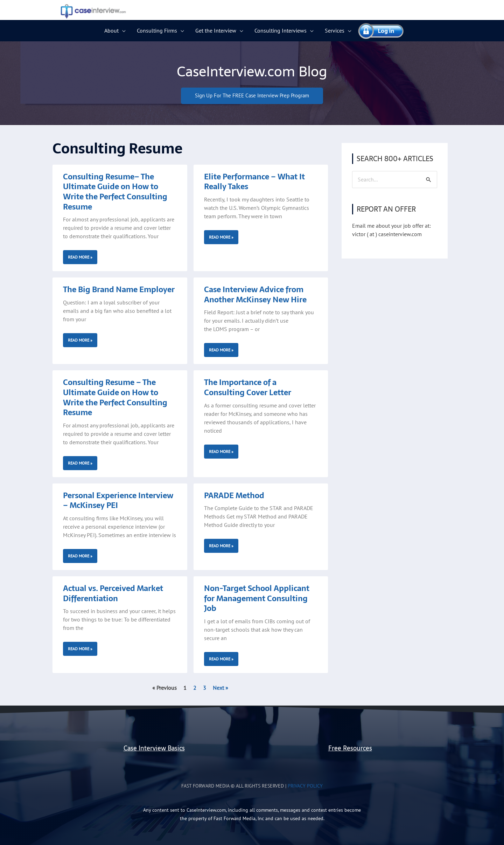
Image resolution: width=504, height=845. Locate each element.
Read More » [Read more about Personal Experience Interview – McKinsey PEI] (80, 556)
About (111, 30)
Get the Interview (216, 30)
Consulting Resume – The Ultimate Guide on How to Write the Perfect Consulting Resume (115, 398)
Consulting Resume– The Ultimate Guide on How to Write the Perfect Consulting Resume (115, 192)
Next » (220, 688)
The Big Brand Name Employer (119, 290)
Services (335, 30)
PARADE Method (234, 495)
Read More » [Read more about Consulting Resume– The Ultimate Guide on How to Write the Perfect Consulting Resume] (80, 257)
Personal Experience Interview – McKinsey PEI (118, 500)
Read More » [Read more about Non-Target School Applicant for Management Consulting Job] (221, 659)
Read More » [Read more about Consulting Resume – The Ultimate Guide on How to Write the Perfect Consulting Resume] (80, 463)
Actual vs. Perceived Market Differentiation (113, 593)
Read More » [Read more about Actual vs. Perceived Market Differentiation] (80, 649)
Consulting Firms (157, 30)
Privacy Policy (305, 786)
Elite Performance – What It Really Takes (254, 182)
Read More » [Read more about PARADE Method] (221, 546)
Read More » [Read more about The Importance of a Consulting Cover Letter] (221, 451)
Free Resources (350, 748)
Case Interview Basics (154, 748)
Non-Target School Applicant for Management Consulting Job (257, 598)
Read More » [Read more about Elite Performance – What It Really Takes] (221, 237)
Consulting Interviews (281, 30)
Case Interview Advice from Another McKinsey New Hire (255, 295)
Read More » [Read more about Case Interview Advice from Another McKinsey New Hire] (221, 350)
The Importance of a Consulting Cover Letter (248, 388)
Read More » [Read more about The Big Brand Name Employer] (80, 340)
